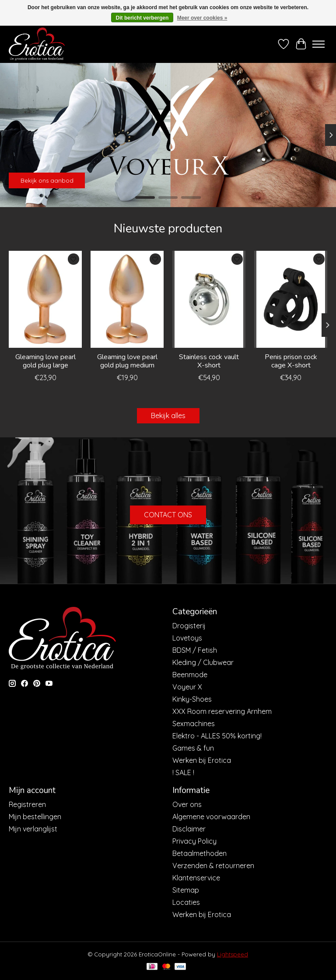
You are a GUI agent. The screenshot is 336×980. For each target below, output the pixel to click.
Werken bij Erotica (202, 760)
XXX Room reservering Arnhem (222, 711)
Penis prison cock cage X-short (291, 361)
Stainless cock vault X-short (209, 361)
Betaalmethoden (199, 853)
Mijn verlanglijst (33, 829)
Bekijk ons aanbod (47, 180)
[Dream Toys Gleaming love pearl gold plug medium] (127, 299)
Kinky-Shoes (192, 699)
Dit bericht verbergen (142, 18)
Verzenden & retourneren (213, 866)
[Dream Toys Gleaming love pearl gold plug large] (45, 299)
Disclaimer (189, 829)
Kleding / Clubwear (203, 662)
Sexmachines (194, 724)
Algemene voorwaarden (211, 817)
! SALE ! (183, 772)
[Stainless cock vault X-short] (209, 299)
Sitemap (186, 890)
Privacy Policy (194, 841)
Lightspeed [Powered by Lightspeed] (233, 954)
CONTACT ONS (168, 515)
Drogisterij (189, 626)
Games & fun (193, 748)
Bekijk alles (168, 416)
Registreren (27, 804)
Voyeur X (187, 687)
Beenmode (190, 675)
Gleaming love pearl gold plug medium (127, 361)
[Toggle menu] (318, 44)
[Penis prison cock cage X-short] (291, 299)
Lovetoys (187, 638)
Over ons (187, 804)
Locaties (186, 902)
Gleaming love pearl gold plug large (45, 361)
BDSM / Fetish (195, 650)
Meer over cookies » (202, 18)
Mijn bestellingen (35, 817)
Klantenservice (196, 878)
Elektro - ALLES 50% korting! (217, 736)
